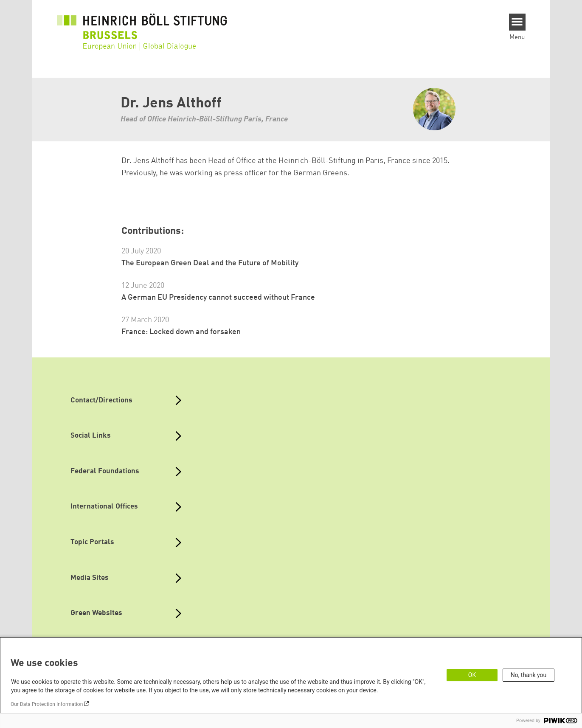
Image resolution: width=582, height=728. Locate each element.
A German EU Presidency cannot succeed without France (218, 298)
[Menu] (517, 22)
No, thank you (529, 675)
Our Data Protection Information (47, 704)
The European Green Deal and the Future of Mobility (210, 263)
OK (472, 675)
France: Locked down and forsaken (181, 332)
